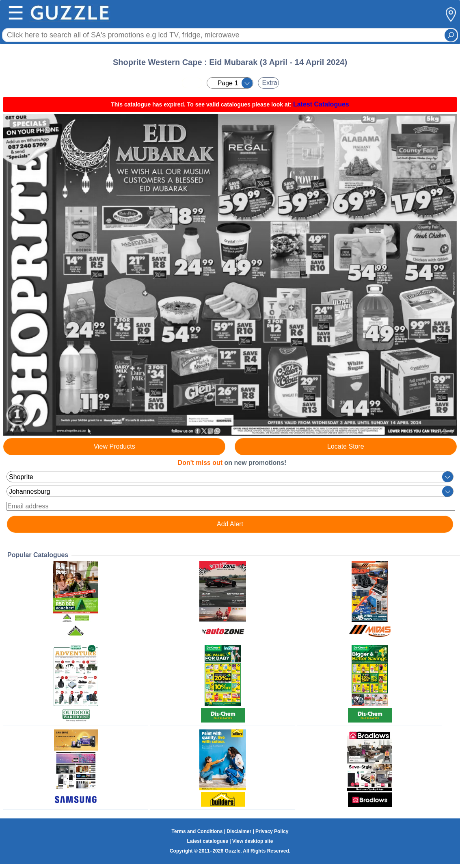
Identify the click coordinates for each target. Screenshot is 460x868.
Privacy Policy (272, 831)
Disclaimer (239, 831)
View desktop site (253, 841)
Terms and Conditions (197, 831)
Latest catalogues (208, 841)
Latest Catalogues (321, 104)
